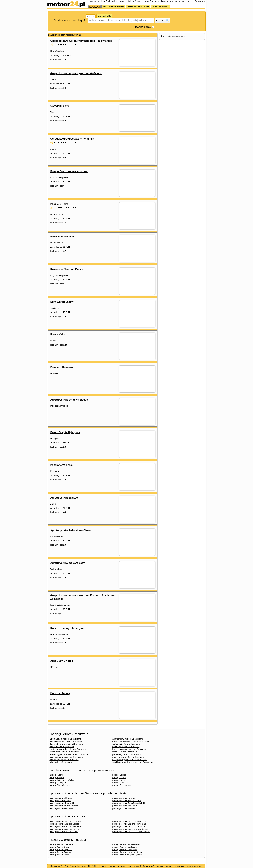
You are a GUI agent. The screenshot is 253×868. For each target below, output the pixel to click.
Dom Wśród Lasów (62, 302)
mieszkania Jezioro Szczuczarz (64, 752)
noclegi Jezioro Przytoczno (125, 847)
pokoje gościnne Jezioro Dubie (64, 832)
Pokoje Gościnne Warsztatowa (69, 171)
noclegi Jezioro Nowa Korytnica (127, 852)
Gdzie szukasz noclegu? (69, 21)
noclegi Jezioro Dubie (60, 855)
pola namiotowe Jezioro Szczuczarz (129, 757)
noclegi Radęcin (57, 777)
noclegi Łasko (119, 780)
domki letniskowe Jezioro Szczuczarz (67, 744)
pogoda (160, 866)
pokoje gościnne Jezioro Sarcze (64, 824)
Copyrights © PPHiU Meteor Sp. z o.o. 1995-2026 (73, 866)
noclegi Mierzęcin (58, 783)
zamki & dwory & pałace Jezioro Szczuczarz (133, 762)
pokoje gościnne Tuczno (124, 798)
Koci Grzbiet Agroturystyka (67, 628)
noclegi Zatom (119, 777)
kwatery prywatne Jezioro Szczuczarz (130, 749)
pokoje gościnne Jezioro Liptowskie (129, 826)
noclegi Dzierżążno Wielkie (62, 780)
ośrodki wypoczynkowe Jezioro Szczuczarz (70, 754)
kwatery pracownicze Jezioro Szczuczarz (69, 749)
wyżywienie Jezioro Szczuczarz (127, 744)
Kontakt (103, 866)
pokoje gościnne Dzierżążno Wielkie (129, 803)
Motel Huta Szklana (62, 237)
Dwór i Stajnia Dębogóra (65, 432)
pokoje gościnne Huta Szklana (127, 801)
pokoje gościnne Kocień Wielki (64, 806)
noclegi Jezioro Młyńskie (61, 850)
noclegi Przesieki (120, 783)
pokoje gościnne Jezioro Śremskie (65, 821)
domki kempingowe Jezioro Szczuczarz (131, 741)
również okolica (143, 27)
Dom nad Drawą (60, 693)
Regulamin (114, 866)
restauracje (179, 866)
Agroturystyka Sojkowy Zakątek (70, 400)
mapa (169, 866)
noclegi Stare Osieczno (60, 785)
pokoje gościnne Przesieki (62, 803)
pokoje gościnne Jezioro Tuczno (64, 829)
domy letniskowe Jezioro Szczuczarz (67, 741)
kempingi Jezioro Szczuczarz (126, 747)
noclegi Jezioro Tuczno (60, 852)
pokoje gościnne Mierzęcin (125, 808)
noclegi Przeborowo (122, 785)
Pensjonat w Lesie (62, 465)
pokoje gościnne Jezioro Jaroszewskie (130, 821)
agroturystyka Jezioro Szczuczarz (65, 739)
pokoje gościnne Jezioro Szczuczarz (66, 757)
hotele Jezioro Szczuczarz (62, 747)
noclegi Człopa (119, 775)
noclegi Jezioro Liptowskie (125, 850)
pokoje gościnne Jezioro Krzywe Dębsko (131, 832)
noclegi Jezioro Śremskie (61, 844)
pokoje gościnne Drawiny (61, 808)
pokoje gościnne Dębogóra (125, 806)
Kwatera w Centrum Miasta (67, 269)
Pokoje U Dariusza (62, 367)
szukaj (163, 21)
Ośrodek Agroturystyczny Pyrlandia (72, 139)
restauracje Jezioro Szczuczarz (64, 760)
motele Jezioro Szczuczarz (125, 752)
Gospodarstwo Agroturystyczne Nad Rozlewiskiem (81, 41)
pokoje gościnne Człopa (61, 798)
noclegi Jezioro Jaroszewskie (126, 844)
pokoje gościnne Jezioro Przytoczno (129, 824)
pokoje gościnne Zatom (60, 801)
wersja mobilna (194, 866)
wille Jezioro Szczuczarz (61, 762)
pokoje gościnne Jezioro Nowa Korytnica (131, 829)
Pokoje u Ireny (59, 204)
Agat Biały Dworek (62, 661)
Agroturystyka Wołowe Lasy (68, 563)
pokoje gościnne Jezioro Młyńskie (65, 826)
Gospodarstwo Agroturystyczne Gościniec (76, 73)
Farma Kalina (58, 334)
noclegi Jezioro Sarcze (60, 847)
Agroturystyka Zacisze (64, 498)
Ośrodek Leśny (60, 106)
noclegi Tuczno (57, 775)
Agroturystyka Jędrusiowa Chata (71, 530)
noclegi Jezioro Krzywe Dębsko (127, 855)
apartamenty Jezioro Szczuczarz (128, 739)
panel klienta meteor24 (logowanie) (138, 866)
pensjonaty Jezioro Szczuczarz (127, 754)
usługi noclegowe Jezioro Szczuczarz (130, 760)
